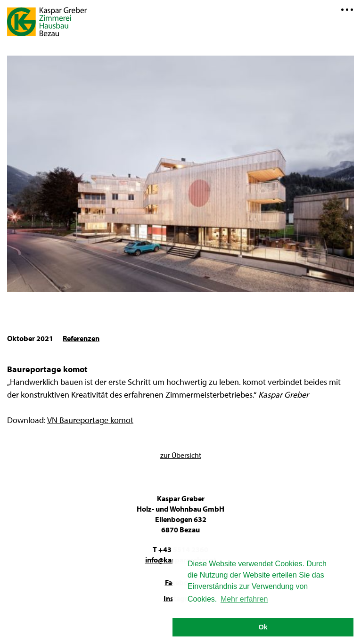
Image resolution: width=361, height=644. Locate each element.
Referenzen (81, 338)
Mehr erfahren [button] (244, 599)
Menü (347, 9)
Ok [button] (263, 627)
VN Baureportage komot (90, 420)
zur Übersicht (181, 455)
